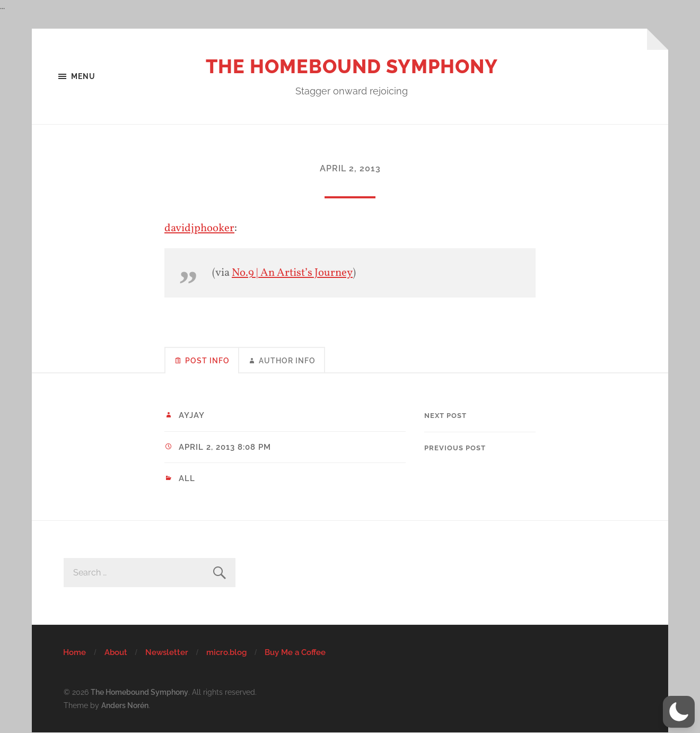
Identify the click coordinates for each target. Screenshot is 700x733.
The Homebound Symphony (352, 66)
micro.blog (226, 652)
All (187, 478)
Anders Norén (125, 705)
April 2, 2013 (350, 168)
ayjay (192, 415)
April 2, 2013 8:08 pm (225, 447)
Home (75, 652)
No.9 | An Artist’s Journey (292, 273)
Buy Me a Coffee (295, 652)
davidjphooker (199, 228)
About (116, 652)
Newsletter (167, 652)
